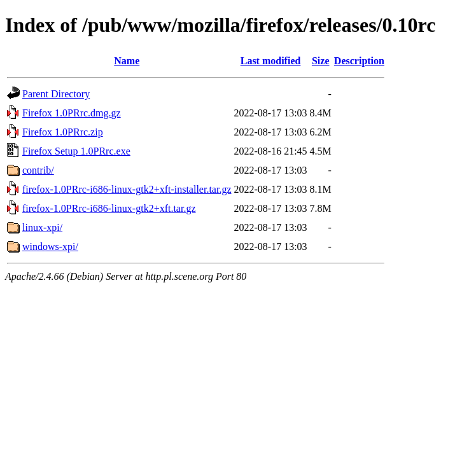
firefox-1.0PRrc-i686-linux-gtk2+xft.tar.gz (109, 208)
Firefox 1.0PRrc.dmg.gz (72, 113)
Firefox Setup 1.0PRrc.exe (76, 151)
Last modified (271, 61)
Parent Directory (56, 94)
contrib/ (38, 170)
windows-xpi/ (50, 246)
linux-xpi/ (42, 227)
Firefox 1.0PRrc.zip (63, 132)
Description (359, 61)
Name (127, 61)
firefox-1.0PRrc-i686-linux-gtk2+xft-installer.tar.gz (127, 189)
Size (321, 61)
